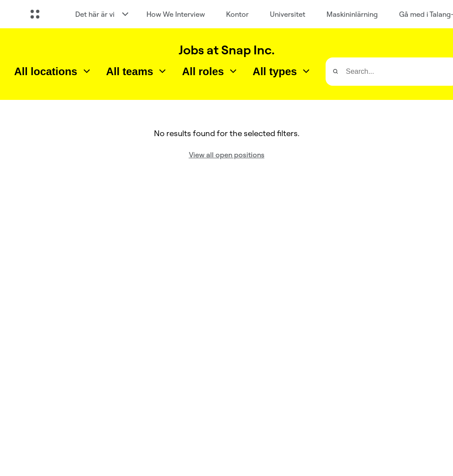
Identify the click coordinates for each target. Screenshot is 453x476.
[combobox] (53, 72)
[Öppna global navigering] (35, 14)
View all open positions (227, 155)
